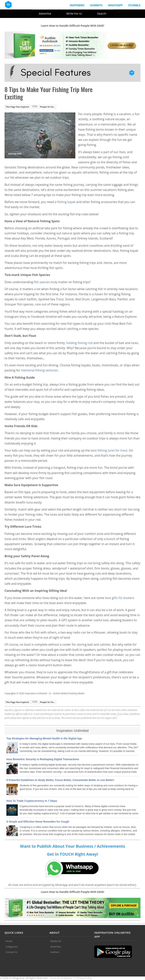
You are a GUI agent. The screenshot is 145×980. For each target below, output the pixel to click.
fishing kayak (66, 202)
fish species (42, 282)
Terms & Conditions (61, 978)
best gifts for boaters (120, 598)
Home (9, 941)
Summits (96, 5)
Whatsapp (115, 5)
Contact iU (11, 952)
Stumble (134, 5)
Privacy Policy (84, 978)
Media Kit (56, 941)
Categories (12, 947)
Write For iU (74, 13)
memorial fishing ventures (39, 370)
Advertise (45, 13)
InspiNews (77, 5)
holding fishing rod (79, 343)
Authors (55, 952)
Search (102, 13)
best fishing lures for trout (109, 450)
